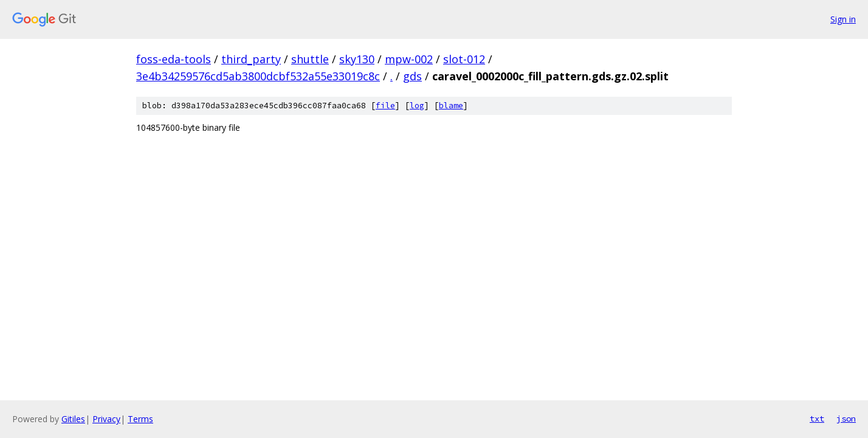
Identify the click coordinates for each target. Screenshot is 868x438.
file (385, 106)
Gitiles (73, 419)
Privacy (106, 419)
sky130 (357, 59)
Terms (140, 419)
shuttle (310, 59)
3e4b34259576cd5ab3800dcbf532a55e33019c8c (258, 76)
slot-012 (464, 59)
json (846, 419)
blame (451, 106)
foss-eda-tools (174, 59)
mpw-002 (409, 59)
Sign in (843, 19)
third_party (251, 59)
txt (817, 419)
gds (412, 76)
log (417, 106)
